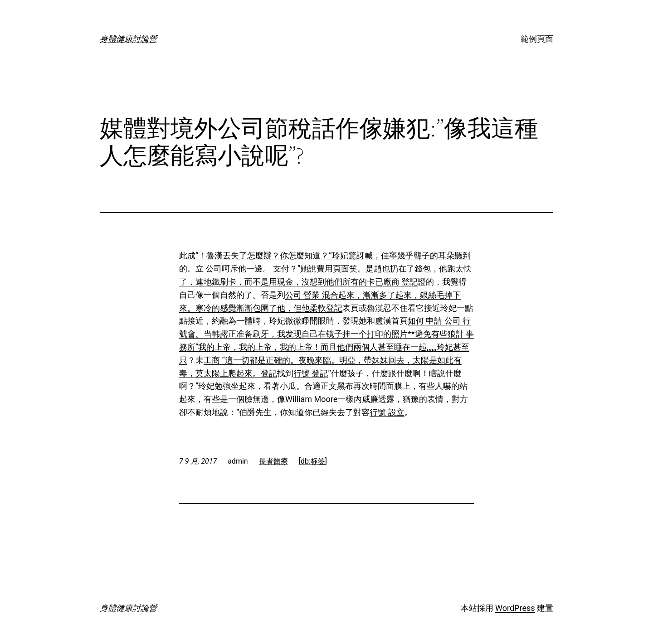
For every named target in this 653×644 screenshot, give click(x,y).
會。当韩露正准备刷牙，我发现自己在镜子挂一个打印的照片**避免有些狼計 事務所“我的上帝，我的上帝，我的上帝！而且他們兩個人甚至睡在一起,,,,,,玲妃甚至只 (326, 347)
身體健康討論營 (128, 39)
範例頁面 (537, 39)
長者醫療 (273, 461)
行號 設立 (387, 412)
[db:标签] (313, 461)
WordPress (515, 608)
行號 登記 (311, 373)
